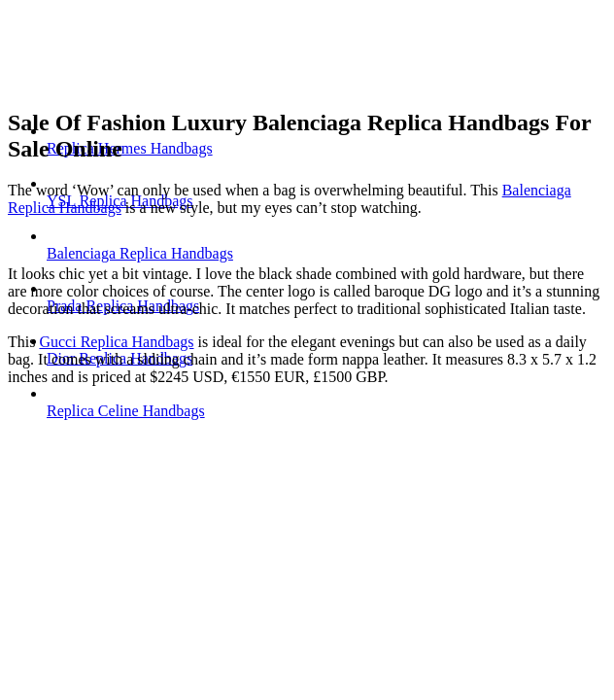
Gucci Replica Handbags (116, 342)
